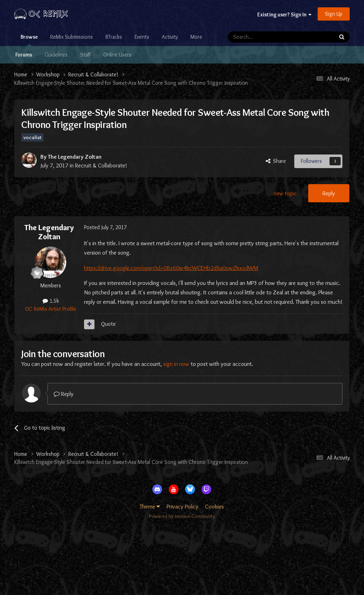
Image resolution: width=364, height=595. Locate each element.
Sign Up (334, 14)
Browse (29, 40)
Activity (170, 37)
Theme (150, 506)
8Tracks (114, 37)
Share (276, 161)
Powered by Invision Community (182, 516)
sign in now (176, 364)
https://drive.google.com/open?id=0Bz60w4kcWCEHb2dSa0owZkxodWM (171, 268)
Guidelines (56, 55)
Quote (108, 324)
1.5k (51, 301)
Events (142, 37)
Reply (329, 193)
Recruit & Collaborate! (101, 165)
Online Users (117, 55)
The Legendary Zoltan (75, 157)
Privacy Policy (183, 506)
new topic (285, 193)
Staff (85, 55)
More (196, 37)
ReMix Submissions (71, 37)
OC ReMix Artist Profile (51, 309)
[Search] (263, 37)
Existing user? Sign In (284, 14)
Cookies (214, 506)
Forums (24, 55)
